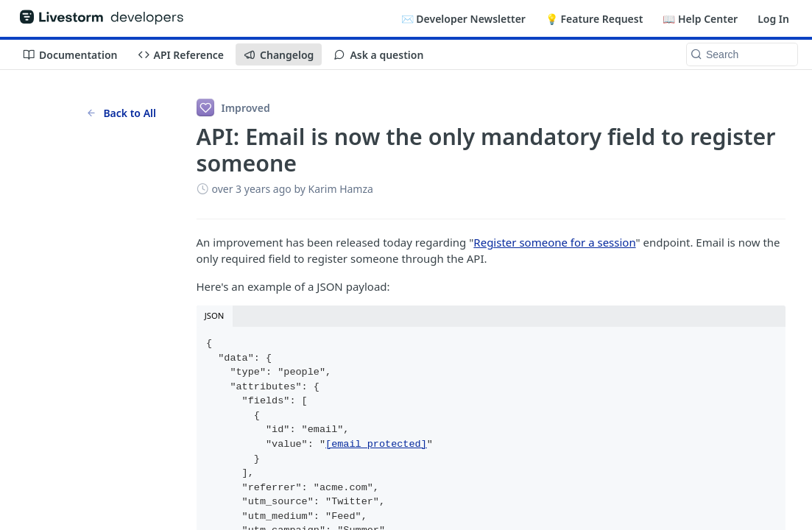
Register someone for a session (554, 242)
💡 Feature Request (594, 19)
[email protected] (376, 444)
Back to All (121, 113)
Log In (773, 19)
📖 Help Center (700, 19)
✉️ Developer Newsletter (463, 19)
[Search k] (742, 54)
